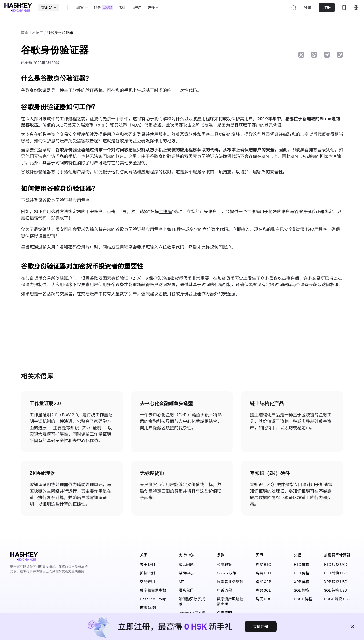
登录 (308, 8)
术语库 (38, 33)
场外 (103, 8)
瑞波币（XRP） (95, 125)
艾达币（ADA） (129, 125)
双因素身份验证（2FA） (121, 278)
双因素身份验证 (199, 156)
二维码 (165, 212)
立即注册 (261, 627)
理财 (137, 8)
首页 (25, 33)
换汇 (123, 8)
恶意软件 (188, 134)
